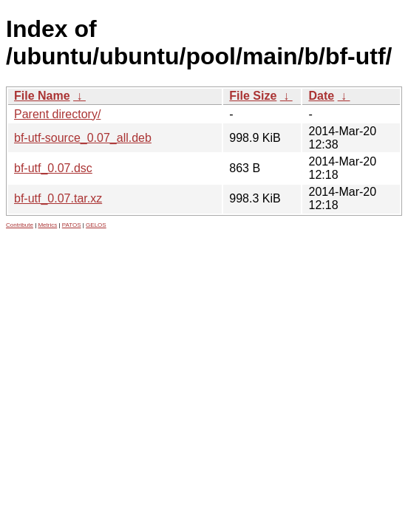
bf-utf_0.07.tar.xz (58, 198)
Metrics (47, 225)
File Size (253, 96)
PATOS (72, 225)
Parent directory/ (57, 114)
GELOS (96, 225)
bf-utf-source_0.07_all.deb (83, 138)
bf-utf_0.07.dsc (53, 168)
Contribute (20, 225)
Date (321, 96)
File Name (42, 96)
